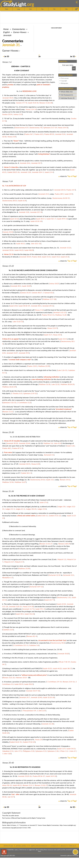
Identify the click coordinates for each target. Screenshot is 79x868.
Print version (65, 78)
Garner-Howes (20, 32)
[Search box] (65, 68)
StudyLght (15, 4)
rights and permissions (39, 846)
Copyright (64, 81)
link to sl (72, 846)
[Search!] (74, 68)
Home (6, 29)
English (6, 32)
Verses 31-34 (8, 491)
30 (7, 56)
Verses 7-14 (7, 181)
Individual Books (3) (68, 98)
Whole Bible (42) (67, 92)
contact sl (54, 846)
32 (72, 56)
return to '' (68, 176)
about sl (63, 846)
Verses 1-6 (7, 62)
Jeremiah (7, 35)
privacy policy (21, 846)
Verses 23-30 (8, 432)
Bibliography (65, 83)
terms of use (8, 846)
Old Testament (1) (67, 95)
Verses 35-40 (8, 763)
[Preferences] (77, 9)
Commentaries (18, 29)
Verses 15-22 (8, 266)
